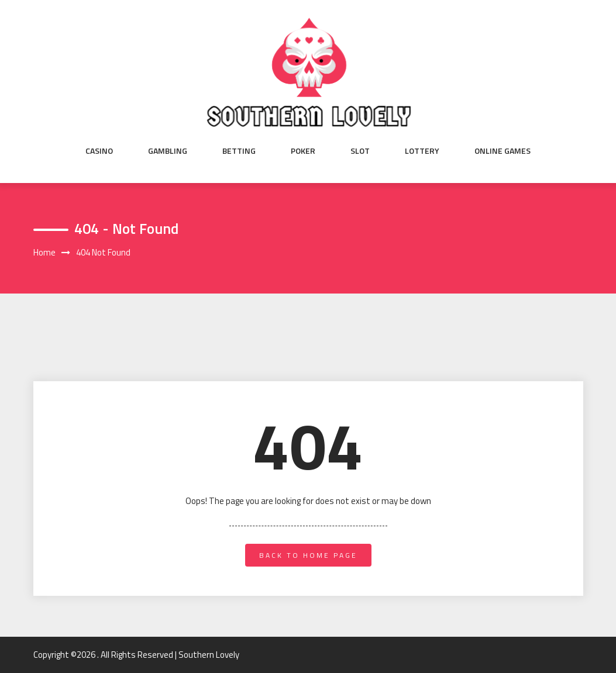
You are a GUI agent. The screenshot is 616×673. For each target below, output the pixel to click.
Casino (99, 151)
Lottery (422, 151)
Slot (360, 151)
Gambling (168, 151)
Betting (239, 151)
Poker (303, 151)
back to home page (308, 555)
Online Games (503, 151)
